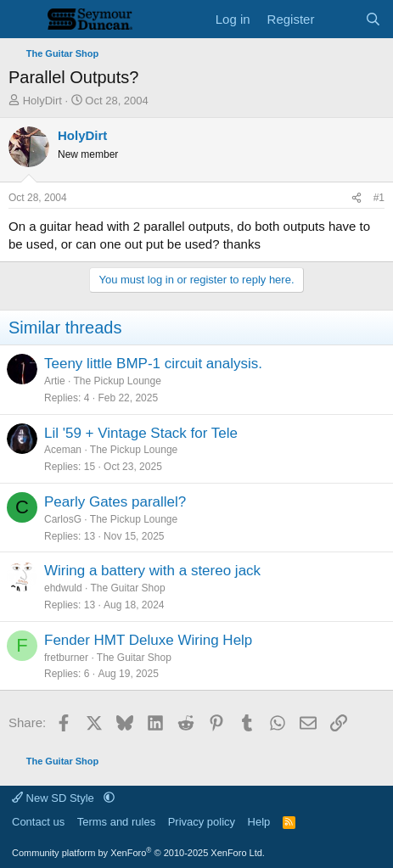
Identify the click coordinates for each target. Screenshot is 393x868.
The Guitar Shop (128, 588)
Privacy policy (202, 822)
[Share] (357, 198)
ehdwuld (63, 588)
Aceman (63, 450)
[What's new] (339, 19)
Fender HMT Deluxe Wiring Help (148, 640)
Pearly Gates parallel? (115, 502)
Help (259, 822)
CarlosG (63, 519)
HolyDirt (42, 101)
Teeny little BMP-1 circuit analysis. (153, 364)
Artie (55, 381)
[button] (109, 798)
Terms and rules (116, 822)
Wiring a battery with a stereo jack (152, 571)
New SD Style (54, 798)
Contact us (38, 822)
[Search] (373, 19)
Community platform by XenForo (138, 853)
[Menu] (23, 20)
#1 (379, 198)
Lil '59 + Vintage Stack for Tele (141, 433)
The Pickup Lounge (117, 381)
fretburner (66, 658)
